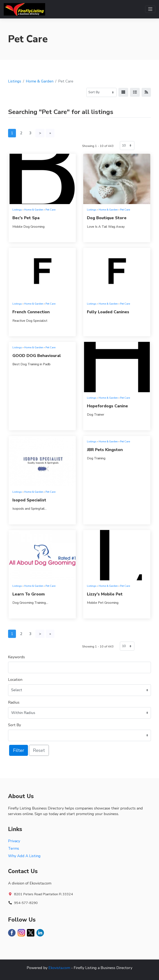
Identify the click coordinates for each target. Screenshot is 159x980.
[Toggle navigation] (150, 9)
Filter (19, 750)
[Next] (40, 133)
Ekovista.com (59, 968)
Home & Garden (40, 81)
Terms (14, 848)
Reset (39, 750)
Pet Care (51, 210)
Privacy (14, 841)
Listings (15, 81)
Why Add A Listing (24, 856)
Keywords (16, 657)
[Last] (50, 133)
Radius (14, 702)
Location (15, 680)
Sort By (14, 725)
